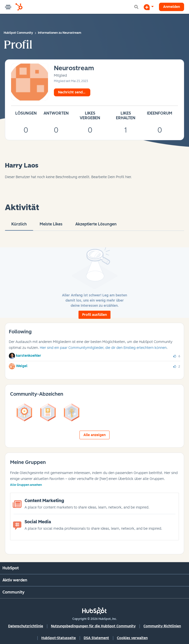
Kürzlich (19, 226)
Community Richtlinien (162, 626)
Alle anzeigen (94, 435)
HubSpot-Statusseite (59, 638)
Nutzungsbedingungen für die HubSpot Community (93, 626)
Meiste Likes (51, 226)
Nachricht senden (72, 92)
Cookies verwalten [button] (132, 638)
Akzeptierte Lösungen (96, 226)
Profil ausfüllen (94, 315)
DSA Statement (96, 638)
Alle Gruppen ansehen (26, 485)
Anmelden (172, 7)
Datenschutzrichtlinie (26, 626)
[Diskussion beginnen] (149, 7)
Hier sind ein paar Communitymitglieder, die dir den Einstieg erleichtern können (103, 348)
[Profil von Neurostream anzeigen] (74, 68)
